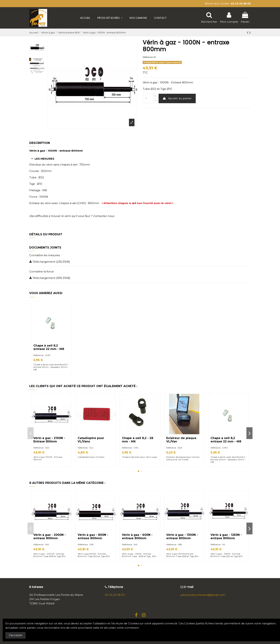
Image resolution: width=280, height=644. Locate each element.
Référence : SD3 (174, 448)
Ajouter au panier (177, 98)
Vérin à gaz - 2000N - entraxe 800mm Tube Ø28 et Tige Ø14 (50, 555)
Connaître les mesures (45, 255)
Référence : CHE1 (42, 355)
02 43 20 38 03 (115, 595)
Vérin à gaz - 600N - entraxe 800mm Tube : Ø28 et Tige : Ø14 (139, 555)
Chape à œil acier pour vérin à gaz (140, 457)
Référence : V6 (218, 544)
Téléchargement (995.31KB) (50, 278)
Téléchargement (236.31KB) (50, 262)
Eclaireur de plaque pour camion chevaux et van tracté (183, 458)
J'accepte (15, 635)
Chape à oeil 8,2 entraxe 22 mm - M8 (49, 347)
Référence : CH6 (130, 448)
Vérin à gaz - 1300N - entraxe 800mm (182, 537)
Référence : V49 (130, 544)
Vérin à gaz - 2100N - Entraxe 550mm (49, 440)
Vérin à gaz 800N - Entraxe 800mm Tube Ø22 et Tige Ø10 (94, 555)
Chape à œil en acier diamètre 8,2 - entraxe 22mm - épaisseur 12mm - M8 (51, 367)
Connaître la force (42, 271)
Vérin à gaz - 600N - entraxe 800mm (137, 537)
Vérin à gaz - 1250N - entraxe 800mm (226, 537)
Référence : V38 (86, 544)
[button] (110, 18)
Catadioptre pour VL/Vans (91, 457)
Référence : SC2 (86, 448)
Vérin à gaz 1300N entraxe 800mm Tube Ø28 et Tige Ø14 (182, 555)
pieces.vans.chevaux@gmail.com (203, 595)
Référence (148, 57)
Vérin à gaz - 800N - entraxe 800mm (93, 537)
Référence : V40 (41, 448)
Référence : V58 (174, 544)
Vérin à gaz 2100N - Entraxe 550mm (48, 458)
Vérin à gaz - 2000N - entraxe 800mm (50, 537)
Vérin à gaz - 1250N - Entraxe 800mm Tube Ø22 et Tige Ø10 (227, 555)
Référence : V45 (41, 544)
